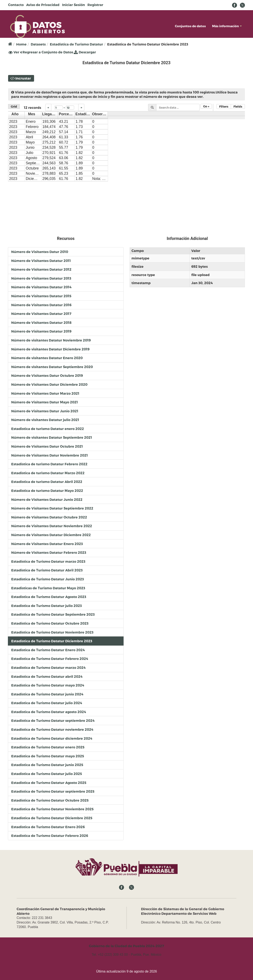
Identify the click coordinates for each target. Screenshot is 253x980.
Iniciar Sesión (74, 5)
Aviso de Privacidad (43, 5)
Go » (206, 106)
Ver (14, 52)
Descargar (85, 52)
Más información (227, 26)
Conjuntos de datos (190, 26)
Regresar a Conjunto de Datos (47, 52)
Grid (14, 106)
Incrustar (23, 78)
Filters (224, 106)
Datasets (38, 44)
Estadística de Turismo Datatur (76, 44)
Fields (238, 106)
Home (21, 44)
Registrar (95, 5)
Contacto (16, 5)
